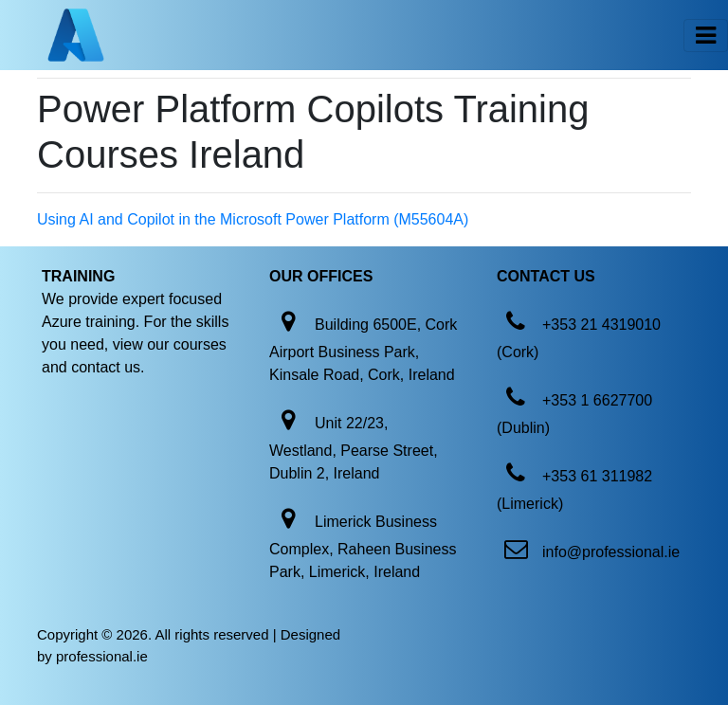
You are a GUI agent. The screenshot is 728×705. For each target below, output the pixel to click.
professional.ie (102, 656)
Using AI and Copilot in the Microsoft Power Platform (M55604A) (253, 219)
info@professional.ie (611, 552)
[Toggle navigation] (706, 36)
